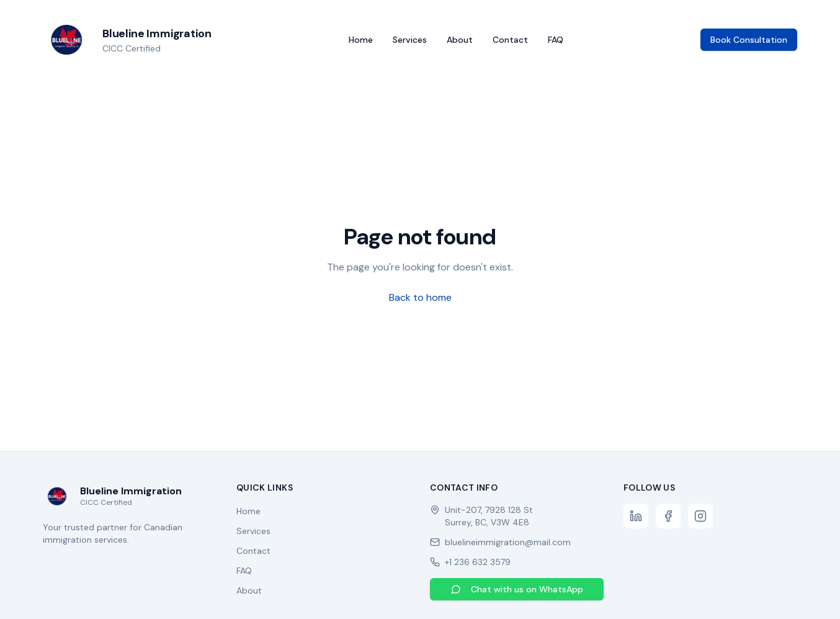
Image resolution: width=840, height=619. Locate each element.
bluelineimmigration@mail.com (508, 542)
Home (361, 40)
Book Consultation (749, 40)
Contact (510, 40)
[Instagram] (700, 516)
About (460, 40)
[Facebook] (668, 516)
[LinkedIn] (636, 516)
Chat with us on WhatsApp (517, 589)
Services (410, 40)
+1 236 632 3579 (478, 562)
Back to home (420, 297)
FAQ (556, 40)
